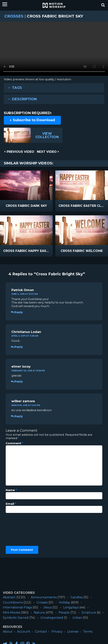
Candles (77, 597)
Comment (14, 443)
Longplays (71, 607)
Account (24, 632)
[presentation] (21, 529)
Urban (77, 618)
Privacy (57, 632)
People (64, 613)
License (73, 632)
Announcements (44, 597)
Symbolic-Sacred (16, 618)
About (8, 632)
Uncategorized (52, 618)
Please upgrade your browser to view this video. (54, 50)
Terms (88, 632)
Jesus (48, 607)
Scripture (89, 613)
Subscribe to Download (32, 120)
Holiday (64, 602)
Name (11, 490)
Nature (39, 613)
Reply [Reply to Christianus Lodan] (17, 347)
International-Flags (17, 607)
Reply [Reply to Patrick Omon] (17, 312)
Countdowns (13, 602)
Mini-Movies (12, 613)
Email (11, 504)
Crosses (14, 16)
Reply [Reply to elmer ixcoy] (17, 381)
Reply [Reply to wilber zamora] (17, 416)
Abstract (9, 597)
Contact (41, 632)
